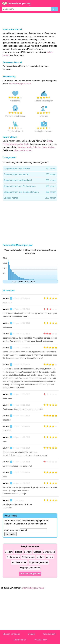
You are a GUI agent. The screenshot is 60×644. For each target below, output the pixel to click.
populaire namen (19, 562)
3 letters (9, 552)
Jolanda (37, 147)
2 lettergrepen (13, 557)
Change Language (11, 634)
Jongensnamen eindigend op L (30, 180)
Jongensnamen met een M (30, 174)
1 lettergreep (49, 552)
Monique (22, 147)
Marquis (13, 144)
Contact (31, 634)
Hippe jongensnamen (30, 568)
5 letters (28, 552)
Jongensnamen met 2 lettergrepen (30, 186)
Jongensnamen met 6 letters (30, 168)
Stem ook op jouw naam (20, 84)
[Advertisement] (30, 20)
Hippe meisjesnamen (39, 562)
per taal (50, 557)
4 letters (18, 552)
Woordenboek (50, 634)
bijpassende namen (23, 150)
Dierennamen (20, 640)
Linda (44, 147)
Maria (29, 147)
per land (40, 557)
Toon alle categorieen (30, 574)
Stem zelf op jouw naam (33, 588)
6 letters (37, 552)
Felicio (6, 144)
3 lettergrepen (28, 557)
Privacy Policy (41, 640)
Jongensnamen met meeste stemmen (30, 192)
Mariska (51, 147)
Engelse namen (30, 198)
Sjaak (50, 141)
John (21, 144)
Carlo (26, 144)
